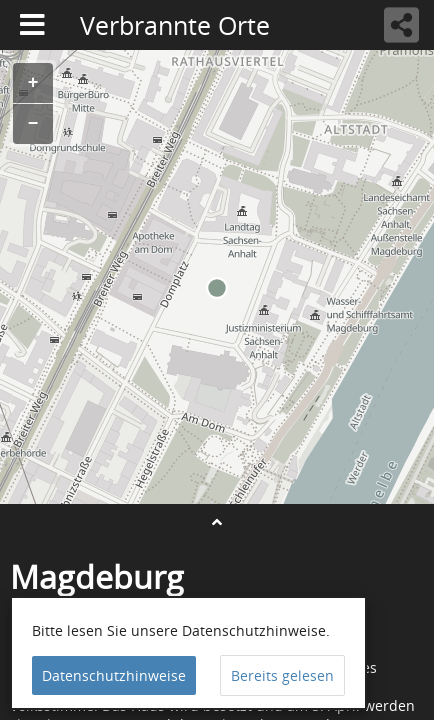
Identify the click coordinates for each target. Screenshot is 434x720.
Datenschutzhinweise (114, 675)
